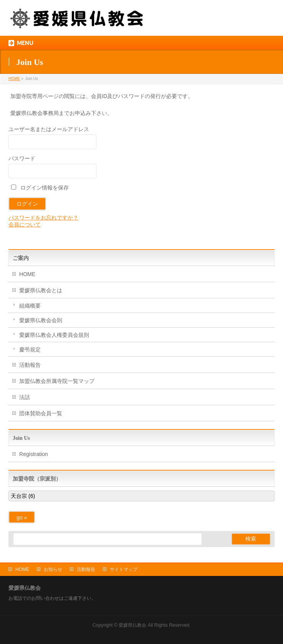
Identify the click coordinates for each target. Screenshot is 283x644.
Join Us (21, 438)
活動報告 (30, 365)
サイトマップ (124, 569)
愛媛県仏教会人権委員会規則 (54, 335)
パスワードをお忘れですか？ (43, 218)
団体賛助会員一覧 (41, 413)
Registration (34, 454)
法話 (25, 397)
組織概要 (30, 306)
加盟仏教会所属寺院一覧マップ (57, 381)
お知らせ (53, 569)
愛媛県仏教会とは (41, 290)
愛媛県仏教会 (132, 625)
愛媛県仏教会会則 (41, 320)
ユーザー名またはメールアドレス (49, 129)
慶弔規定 (30, 349)
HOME (27, 274)
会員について (25, 225)
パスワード (22, 158)
